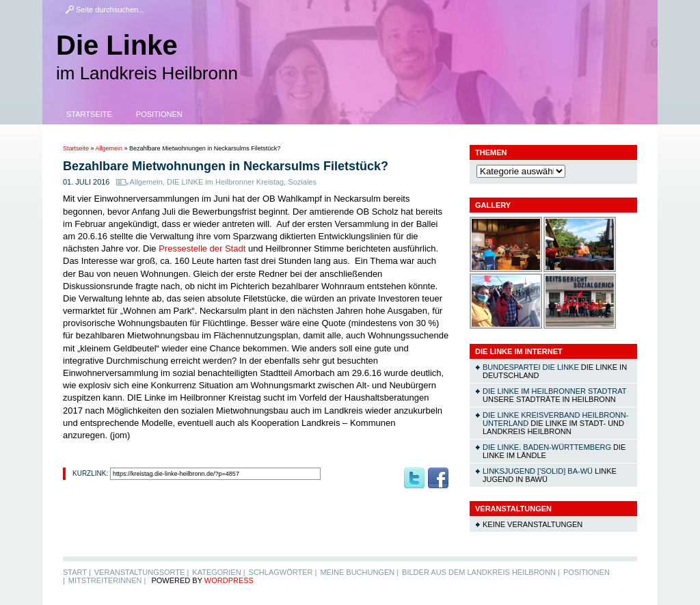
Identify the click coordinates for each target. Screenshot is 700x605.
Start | (77, 572)
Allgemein (109, 148)
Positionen (159, 114)
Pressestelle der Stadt (203, 248)
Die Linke (117, 45)
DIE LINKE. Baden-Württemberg (547, 447)
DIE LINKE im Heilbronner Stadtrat (554, 391)
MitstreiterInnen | (107, 580)
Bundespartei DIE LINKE (531, 367)
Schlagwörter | (283, 572)
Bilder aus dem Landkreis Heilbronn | (481, 572)
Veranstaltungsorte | (142, 572)
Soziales (302, 182)
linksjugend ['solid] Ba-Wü (538, 471)
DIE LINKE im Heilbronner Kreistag (225, 182)
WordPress (229, 580)
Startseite (89, 114)
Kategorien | (218, 572)
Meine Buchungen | (359, 572)
